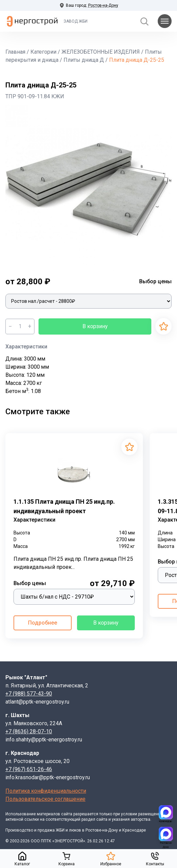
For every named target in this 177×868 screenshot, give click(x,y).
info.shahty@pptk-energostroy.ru (44, 740)
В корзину (95, 326)
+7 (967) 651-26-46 (29, 769)
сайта (67, 814)
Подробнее (43, 623)
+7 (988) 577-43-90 (29, 694)
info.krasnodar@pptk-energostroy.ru (48, 777)
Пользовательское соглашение (45, 799)
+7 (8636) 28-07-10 (29, 731)
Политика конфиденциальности (46, 791)
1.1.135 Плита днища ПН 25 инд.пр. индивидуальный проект (64, 506)
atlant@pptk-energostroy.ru (37, 702)
